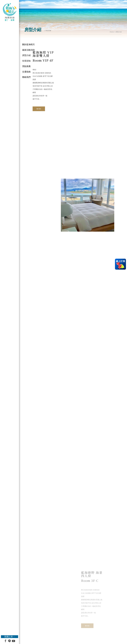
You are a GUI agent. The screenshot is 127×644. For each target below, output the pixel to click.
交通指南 (26, 72)
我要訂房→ (10, 637)
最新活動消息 (29, 50)
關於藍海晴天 (29, 45)
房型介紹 (26, 55)
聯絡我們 (26, 77)
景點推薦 (26, 66)
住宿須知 (26, 61)
